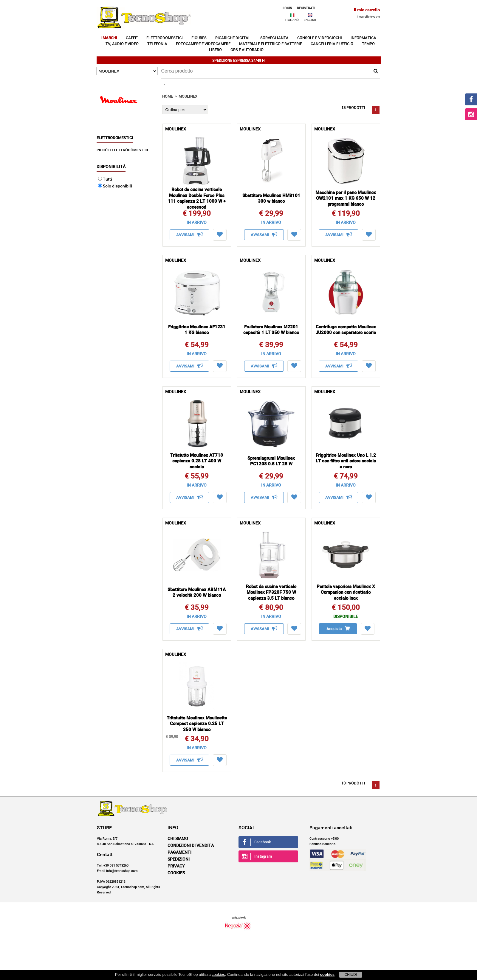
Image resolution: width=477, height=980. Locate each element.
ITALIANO (292, 20)
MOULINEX (188, 97)
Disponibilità (111, 167)
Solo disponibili (115, 186)
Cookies (176, 873)
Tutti (105, 179)
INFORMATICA (363, 38)
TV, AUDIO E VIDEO (122, 44)
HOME (168, 97)
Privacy (176, 866)
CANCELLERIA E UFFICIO (332, 44)
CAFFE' (132, 38)
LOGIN (287, 8)
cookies (218, 974)
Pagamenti (179, 853)
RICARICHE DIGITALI (233, 38)
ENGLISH (310, 20)
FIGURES (199, 38)
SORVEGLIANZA (274, 38)
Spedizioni (179, 859)
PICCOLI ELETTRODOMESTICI (122, 150)
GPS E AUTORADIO (247, 50)
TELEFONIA (157, 44)
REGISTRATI (306, 8)
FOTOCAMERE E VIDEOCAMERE (203, 44)
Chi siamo (178, 839)
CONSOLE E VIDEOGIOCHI (320, 38)
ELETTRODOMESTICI (165, 38)
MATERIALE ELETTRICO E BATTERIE (271, 44)
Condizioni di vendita (191, 846)
